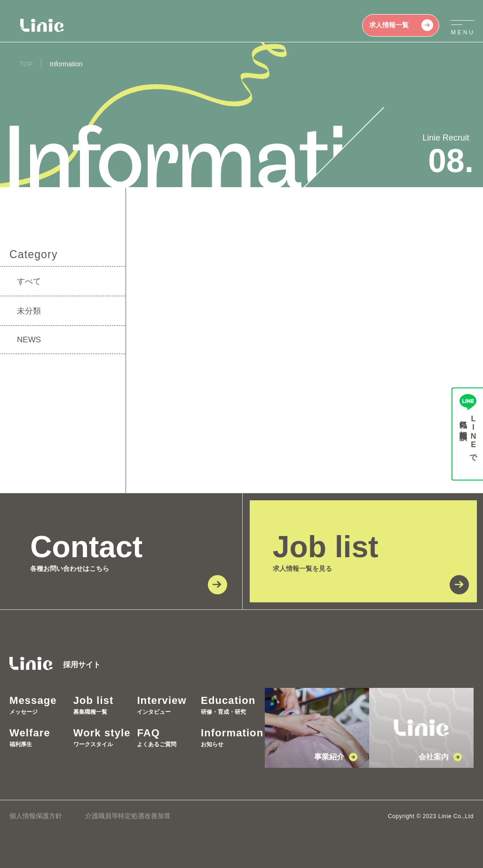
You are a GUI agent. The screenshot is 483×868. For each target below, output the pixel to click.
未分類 (29, 311)
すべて (29, 281)
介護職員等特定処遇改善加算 (128, 816)
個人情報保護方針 (36, 816)
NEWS (29, 340)
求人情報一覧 (401, 25)
